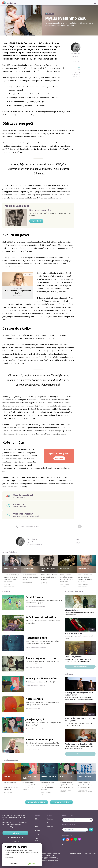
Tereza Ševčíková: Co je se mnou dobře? (18, 292)
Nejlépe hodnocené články (37, 802)
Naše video (69, 674)
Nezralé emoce (34, 699)
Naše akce (36, 839)
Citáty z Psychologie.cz (62, 802)
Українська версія (69, 845)
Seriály (37, 834)
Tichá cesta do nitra (73, 633)
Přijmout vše (31, 864)
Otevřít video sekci (80, 754)
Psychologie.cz (10, 3)
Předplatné (59, 458)
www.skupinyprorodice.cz (34, 544)
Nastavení (13, 864)
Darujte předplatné (15, 837)
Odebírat (91, 830)
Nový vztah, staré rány (40, 210)
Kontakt (50, 827)
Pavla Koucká (76, 54)
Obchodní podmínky (75, 854)
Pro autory (51, 823)
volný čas (77, 77)
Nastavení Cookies (90, 854)
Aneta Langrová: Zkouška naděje (79, 744)
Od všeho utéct (84, 568)
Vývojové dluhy (72, 610)
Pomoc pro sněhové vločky (41, 678)
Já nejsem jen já (35, 719)
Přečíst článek (36, 221)
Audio (37, 823)
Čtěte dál (6, 591)
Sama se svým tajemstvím (41, 658)
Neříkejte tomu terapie (39, 739)
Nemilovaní (64, 568)
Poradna (38, 831)
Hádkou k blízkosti (37, 638)
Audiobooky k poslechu (74, 591)
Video (37, 827)
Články (37, 819)
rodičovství (76, 75)
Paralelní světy (34, 597)
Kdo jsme (50, 819)
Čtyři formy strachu (73, 657)
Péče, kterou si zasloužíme (41, 617)
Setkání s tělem (85, 776)
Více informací (9, 858)
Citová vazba (28, 568)
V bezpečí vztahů (11, 568)
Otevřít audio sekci (80, 667)
